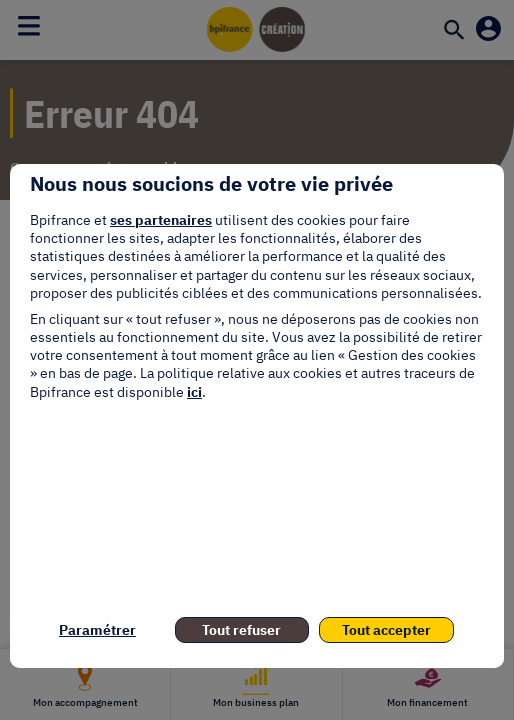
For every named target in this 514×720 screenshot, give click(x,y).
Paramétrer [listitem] (97, 630)
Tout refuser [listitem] (241, 630)
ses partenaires (161, 220)
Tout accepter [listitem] (386, 630)
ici (194, 392)
